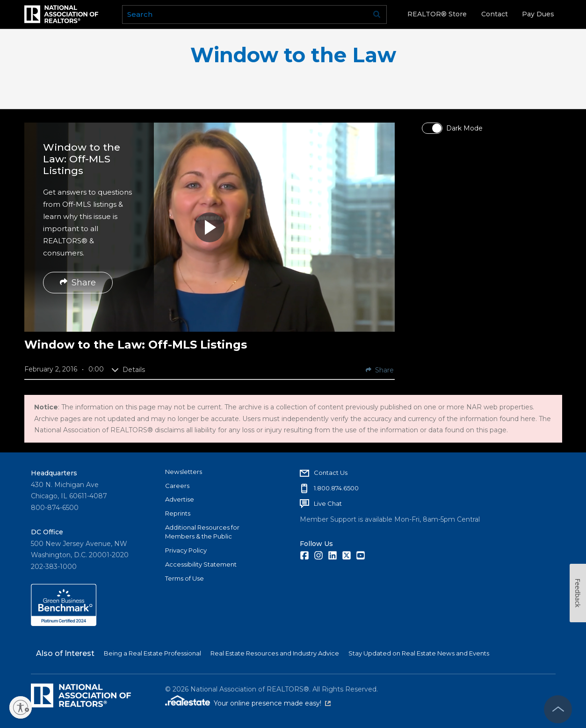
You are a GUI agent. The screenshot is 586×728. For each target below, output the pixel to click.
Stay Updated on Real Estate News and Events (419, 653)
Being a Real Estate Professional (152, 653)
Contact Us (331, 473)
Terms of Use (184, 578)
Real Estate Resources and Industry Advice (275, 653)
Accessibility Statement (201, 564)
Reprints (178, 513)
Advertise (180, 499)
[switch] (432, 128)
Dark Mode (464, 128)
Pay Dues (538, 14)
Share (78, 283)
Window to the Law (293, 55)
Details (128, 370)
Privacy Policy (186, 550)
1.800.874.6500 (336, 488)
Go (376, 15)
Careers (177, 486)
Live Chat (328, 503)
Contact (495, 14)
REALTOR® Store (437, 14)
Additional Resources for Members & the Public (202, 532)
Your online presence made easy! (272, 703)
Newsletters (184, 472)
